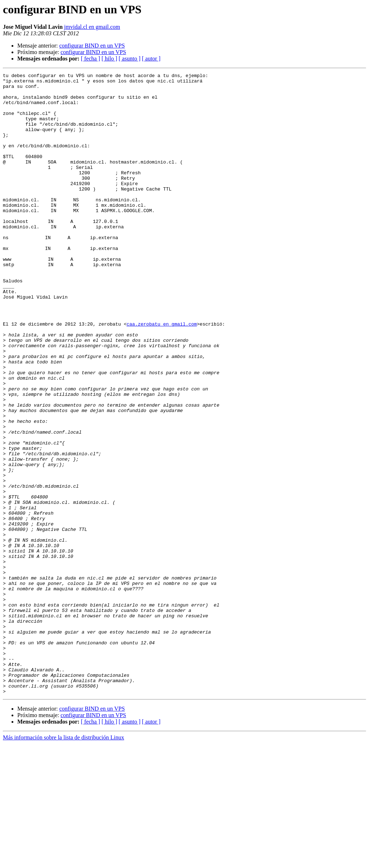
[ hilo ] (110, 59)
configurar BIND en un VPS (92, 46)
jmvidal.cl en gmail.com (92, 27)
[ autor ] (151, 59)
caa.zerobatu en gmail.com (162, 375)
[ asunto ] (129, 59)
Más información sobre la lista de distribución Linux (63, 862)
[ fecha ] (90, 59)
